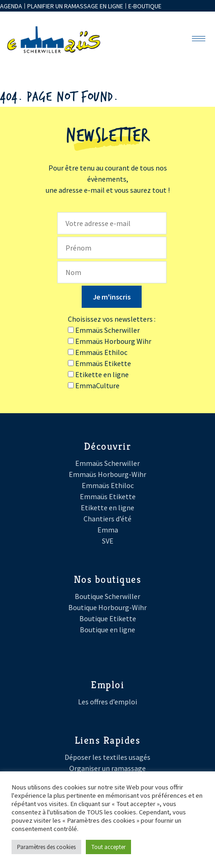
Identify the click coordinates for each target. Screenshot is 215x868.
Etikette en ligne (107, 507)
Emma (108, 530)
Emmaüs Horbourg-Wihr (107, 474)
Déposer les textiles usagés (107, 757)
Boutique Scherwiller (107, 596)
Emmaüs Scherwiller (107, 463)
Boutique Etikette (108, 618)
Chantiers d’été (107, 519)
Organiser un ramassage (107, 768)
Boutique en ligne (107, 630)
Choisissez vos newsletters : (112, 319)
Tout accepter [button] (108, 847)
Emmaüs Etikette (108, 496)
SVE (108, 541)
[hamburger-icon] (199, 39)
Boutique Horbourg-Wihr (107, 607)
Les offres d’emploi (107, 702)
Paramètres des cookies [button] (46, 847)
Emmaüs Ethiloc (108, 485)
